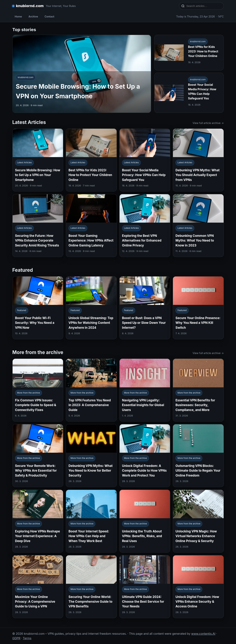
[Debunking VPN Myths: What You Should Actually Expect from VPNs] (198, 160)
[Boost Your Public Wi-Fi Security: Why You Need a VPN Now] (38, 308)
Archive (33, 16)
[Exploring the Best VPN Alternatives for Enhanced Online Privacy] (145, 226)
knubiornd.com (30, 6)
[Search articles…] (204, 6)
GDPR (16, 638)
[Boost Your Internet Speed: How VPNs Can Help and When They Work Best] (91, 521)
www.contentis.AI (203, 634)
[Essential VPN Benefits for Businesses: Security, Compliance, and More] (198, 390)
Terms (27, 638)
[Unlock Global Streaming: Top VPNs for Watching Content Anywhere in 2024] (91, 308)
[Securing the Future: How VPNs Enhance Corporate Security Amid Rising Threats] (38, 226)
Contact (49, 16)
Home (18, 16)
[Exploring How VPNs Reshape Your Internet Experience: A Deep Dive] (38, 521)
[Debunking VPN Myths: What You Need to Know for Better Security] (91, 456)
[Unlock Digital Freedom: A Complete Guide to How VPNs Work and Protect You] (145, 456)
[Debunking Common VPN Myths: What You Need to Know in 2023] (198, 226)
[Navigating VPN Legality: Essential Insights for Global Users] (145, 390)
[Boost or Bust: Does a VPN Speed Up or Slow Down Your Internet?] (145, 308)
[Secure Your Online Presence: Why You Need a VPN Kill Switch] (198, 308)
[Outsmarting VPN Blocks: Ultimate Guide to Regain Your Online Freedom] (198, 456)
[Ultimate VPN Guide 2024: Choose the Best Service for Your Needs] (145, 587)
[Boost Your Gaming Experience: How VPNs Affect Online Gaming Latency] (91, 226)
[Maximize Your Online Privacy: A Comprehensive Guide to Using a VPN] (38, 587)
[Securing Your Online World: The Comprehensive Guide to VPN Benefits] (91, 587)
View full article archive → (208, 123)
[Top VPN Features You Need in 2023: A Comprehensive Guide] (91, 390)
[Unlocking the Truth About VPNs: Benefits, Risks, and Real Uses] (145, 521)
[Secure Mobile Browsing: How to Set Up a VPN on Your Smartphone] (38, 160)
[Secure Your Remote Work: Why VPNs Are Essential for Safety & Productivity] (38, 456)
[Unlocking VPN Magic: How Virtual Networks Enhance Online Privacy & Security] (198, 521)
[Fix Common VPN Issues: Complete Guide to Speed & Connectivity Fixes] (38, 390)
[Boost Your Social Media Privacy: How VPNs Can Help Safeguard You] (145, 160)
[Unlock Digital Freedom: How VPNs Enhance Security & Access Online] (198, 587)
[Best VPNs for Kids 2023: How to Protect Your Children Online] (91, 160)
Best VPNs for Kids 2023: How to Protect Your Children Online (203, 51)
